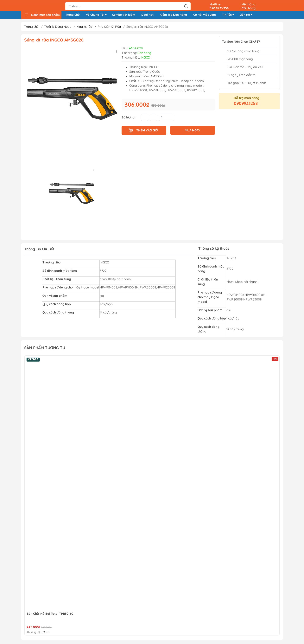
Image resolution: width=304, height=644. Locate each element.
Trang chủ (31, 28)
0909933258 (246, 104)
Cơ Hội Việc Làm (205, 15)
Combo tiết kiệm (124, 15)
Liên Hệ (247, 16)
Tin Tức (229, 16)
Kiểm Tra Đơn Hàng (173, 15)
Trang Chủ (73, 15)
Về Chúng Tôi (97, 16)
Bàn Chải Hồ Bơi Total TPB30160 (50, 615)
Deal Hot (147, 15)
